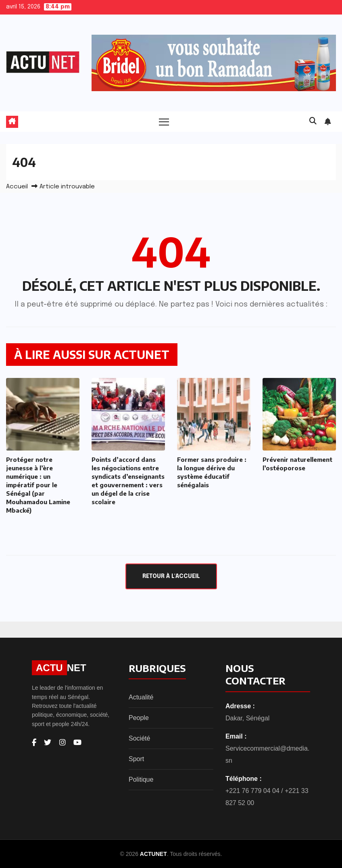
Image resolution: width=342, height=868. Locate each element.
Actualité (141, 697)
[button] (313, 121)
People (139, 718)
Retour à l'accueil (171, 576)
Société (139, 738)
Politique (141, 779)
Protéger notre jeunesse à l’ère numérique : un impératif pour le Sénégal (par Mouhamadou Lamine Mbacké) (38, 485)
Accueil (17, 187)
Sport (136, 759)
